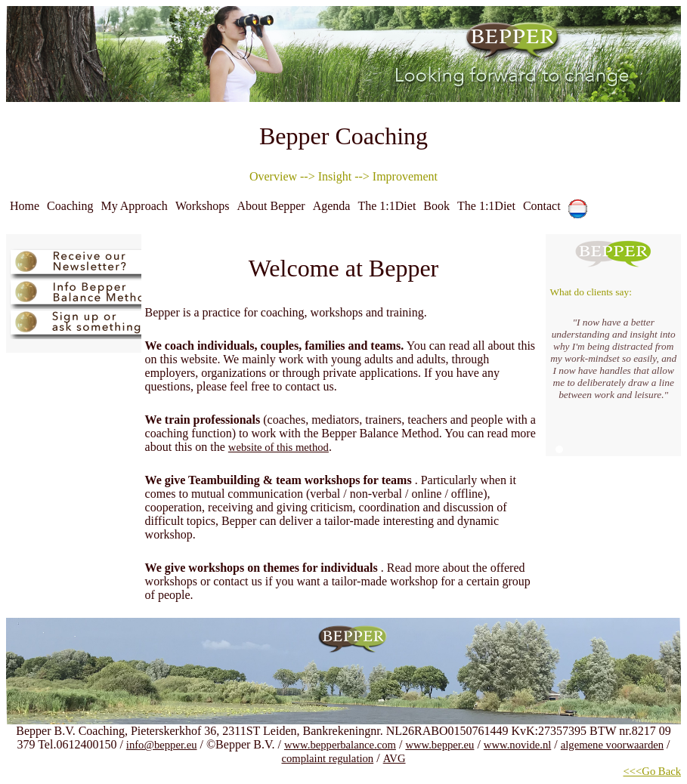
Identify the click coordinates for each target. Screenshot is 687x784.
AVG (395, 758)
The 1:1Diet (387, 206)
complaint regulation (327, 758)
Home (25, 206)
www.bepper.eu (439, 745)
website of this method (279, 447)
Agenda (332, 206)
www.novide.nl (517, 745)
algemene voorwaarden (612, 745)
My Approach (134, 206)
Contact (542, 206)
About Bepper (271, 206)
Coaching (70, 206)
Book (436, 206)
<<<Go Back (653, 771)
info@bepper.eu (162, 745)
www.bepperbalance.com (340, 745)
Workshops (203, 206)
